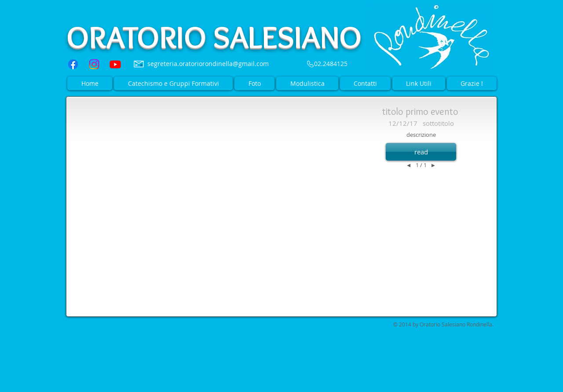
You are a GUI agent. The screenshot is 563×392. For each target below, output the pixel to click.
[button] (421, 152)
